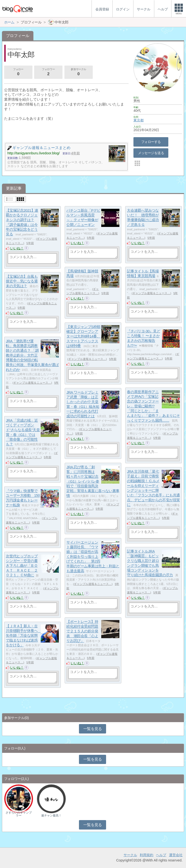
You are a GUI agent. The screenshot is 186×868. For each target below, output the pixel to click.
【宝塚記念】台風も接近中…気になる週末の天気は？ (22, 281)
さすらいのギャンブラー (19, 814)
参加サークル (78, 72)
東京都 (139, 120)
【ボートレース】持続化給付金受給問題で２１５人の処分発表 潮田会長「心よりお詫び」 (82, 631)
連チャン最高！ (51, 816)
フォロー (18, 72)
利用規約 (147, 855)
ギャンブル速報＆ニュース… (151, 293)
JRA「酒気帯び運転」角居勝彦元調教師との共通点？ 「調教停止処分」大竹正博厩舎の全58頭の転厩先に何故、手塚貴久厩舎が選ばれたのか (32, 355)
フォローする (151, 142)
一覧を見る (93, 729)
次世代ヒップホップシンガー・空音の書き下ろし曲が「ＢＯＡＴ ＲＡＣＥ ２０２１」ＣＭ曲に (22, 566)
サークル (130, 855)
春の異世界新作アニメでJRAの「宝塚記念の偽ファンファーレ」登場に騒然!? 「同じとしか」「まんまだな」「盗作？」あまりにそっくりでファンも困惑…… (153, 406)
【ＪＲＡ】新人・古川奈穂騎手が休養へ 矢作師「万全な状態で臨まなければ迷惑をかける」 (23, 636)
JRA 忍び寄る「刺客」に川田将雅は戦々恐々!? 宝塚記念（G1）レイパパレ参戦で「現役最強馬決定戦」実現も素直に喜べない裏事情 (93, 481)
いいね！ (17, 248)
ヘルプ (161, 855)
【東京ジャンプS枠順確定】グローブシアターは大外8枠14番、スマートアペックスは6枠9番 (83, 336)
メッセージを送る (151, 153)
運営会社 (176, 855)
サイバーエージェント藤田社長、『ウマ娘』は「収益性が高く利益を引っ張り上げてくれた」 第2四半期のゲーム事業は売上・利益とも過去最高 (93, 557)
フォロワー (48, 72)
